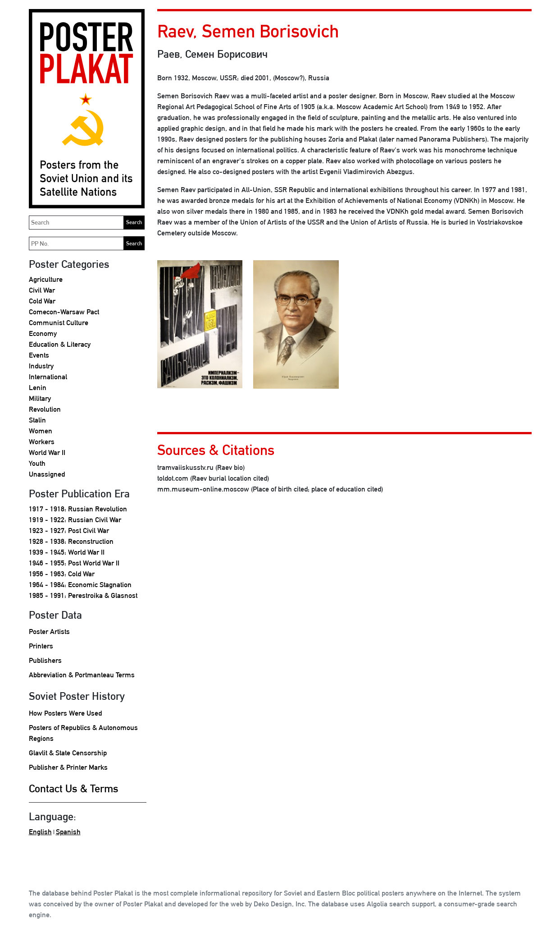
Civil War (42, 290)
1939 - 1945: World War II (67, 552)
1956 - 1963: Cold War (62, 574)
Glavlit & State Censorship (68, 753)
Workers (42, 442)
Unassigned (47, 474)
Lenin (38, 388)
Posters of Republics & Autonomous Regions (83, 733)
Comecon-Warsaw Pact (64, 312)
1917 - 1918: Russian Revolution (78, 509)
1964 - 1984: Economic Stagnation (80, 585)
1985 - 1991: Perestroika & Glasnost (83, 595)
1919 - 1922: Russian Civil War (75, 520)
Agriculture (46, 279)
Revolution (45, 409)
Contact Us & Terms (74, 788)
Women (41, 431)
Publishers (45, 660)
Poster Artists (49, 632)
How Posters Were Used (65, 713)
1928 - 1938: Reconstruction (71, 541)
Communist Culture (59, 323)
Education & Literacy (60, 344)
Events (39, 355)
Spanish (68, 832)
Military (40, 398)
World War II (47, 453)
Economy (43, 333)
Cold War (42, 301)
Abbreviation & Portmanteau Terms (82, 675)
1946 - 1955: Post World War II (74, 563)
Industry (41, 366)
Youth (37, 463)
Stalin (37, 420)
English (40, 832)
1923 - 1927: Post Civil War (69, 531)
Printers (41, 646)
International (48, 377)
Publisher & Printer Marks (68, 767)
